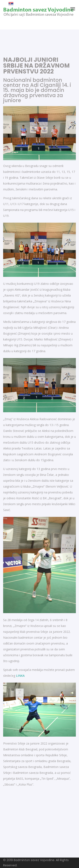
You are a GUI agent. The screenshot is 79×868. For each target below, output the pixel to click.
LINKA (20, 676)
